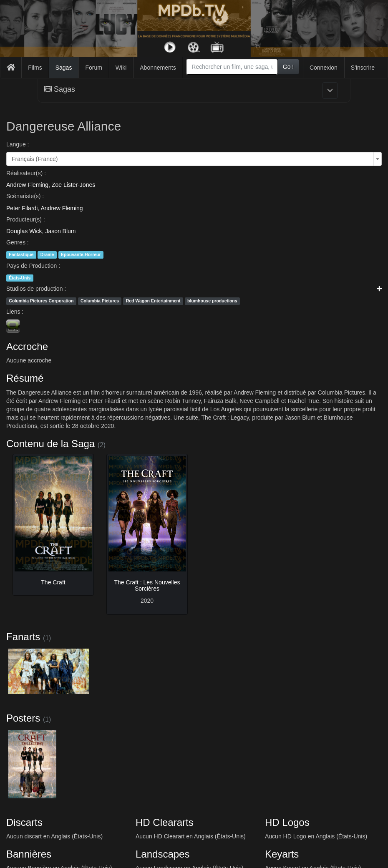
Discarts (24, 822)
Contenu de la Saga (50, 444)
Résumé (25, 378)
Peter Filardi (22, 208)
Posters (23, 718)
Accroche (27, 346)
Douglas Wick (24, 231)
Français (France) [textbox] (35, 159)
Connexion (324, 68)
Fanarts (23, 637)
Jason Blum (60, 231)
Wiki (121, 68)
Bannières (29, 854)
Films (35, 68)
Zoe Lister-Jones (73, 185)
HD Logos (287, 822)
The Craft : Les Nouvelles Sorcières (147, 585)
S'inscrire (363, 68)
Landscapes (163, 854)
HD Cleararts (165, 822)
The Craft (53, 582)
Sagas (64, 68)
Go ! (288, 67)
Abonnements (158, 68)
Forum (93, 68)
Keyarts (282, 854)
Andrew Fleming (27, 185)
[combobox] (232, 67)
